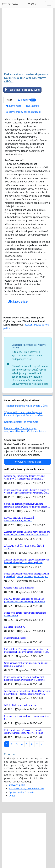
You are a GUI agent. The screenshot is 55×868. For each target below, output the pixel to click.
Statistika (33, 106)
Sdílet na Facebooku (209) (22, 90)
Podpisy (27, 100)
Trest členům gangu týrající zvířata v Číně (26, 406)
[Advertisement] (27, 41)
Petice (9, 100)
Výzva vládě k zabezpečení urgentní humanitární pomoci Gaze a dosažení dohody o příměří (24, 415)
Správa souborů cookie (21, 792)
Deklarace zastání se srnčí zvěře (21, 422)
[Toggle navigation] (49, 4)
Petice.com (10, 4)
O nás (12, 796)
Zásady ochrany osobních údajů (23, 112)
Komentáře (14, 106)
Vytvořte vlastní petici (27, 462)
